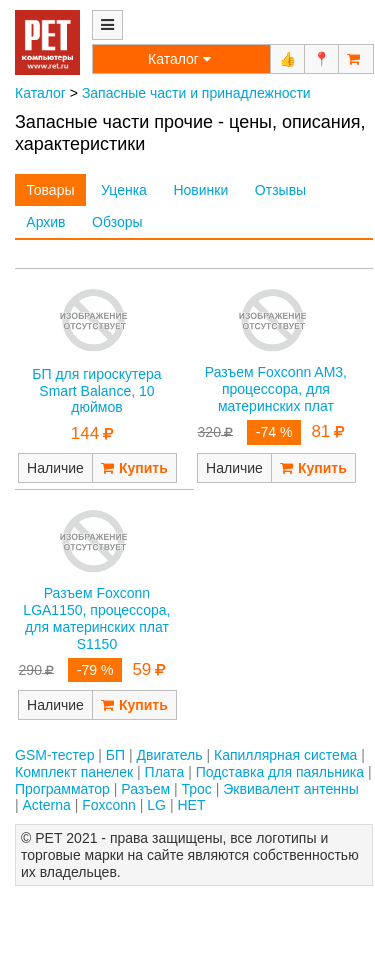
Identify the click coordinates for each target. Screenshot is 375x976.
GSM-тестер (54, 755)
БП (115, 755)
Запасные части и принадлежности (196, 93)
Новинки (200, 190)
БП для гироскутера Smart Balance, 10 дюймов (96, 391)
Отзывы (280, 190)
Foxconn (109, 805)
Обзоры (117, 222)
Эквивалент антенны (291, 789)
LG (156, 805)
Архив (45, 222)
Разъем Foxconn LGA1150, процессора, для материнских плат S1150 (96, 618)
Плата (165, 772)
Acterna (47, 805)
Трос (197, 789)
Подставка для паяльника (280, 772)
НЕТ (191, 805)
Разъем (145, 789)
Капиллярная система (285, 755)
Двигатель (170, 755)
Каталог (40, 93)
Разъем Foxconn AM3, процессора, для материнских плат (276, 389)
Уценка (124, 190)
